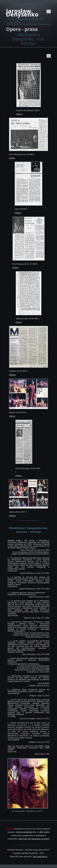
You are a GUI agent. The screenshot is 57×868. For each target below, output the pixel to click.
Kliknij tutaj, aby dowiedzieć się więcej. (34, 839)
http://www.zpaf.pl (40, 857)
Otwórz (19, 114)
